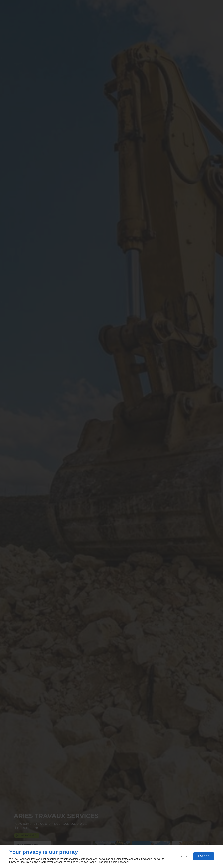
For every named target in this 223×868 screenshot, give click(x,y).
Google (113, 862)
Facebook (124, 862)
